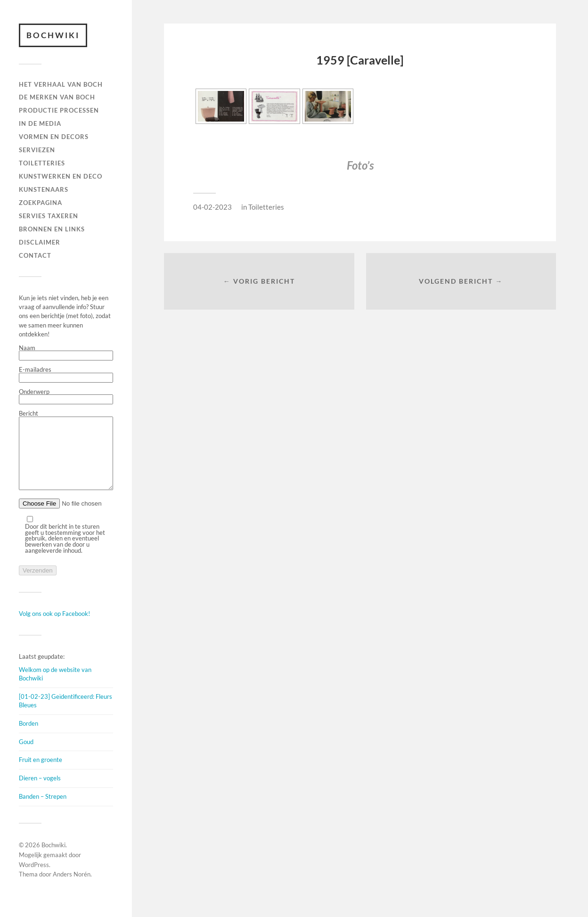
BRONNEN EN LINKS (52, 229)
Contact (35, 255)
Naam (66, 353)
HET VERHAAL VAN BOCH (61, 84)
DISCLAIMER (40, 242)
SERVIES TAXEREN (49, 216)
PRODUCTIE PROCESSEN (59, 110)
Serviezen (37, 150)
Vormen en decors (54, 137)
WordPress (34, 879)
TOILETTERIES (42, 163)
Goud (26, 756)
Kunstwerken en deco (61, 176)
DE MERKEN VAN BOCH (57, 97)
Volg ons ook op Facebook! (54, 628)
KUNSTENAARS (44, 189)
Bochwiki (53, 35)
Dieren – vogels (40, 792)
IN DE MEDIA (40, 123)
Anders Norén (72, 888)
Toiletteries (266, 207)
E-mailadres (66, 375)
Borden (29, 737)
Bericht (66, 458)
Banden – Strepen (43, 811)
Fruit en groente (41, 774)
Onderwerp (66, 397)
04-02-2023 (212, 207)
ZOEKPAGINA (41, 203)
